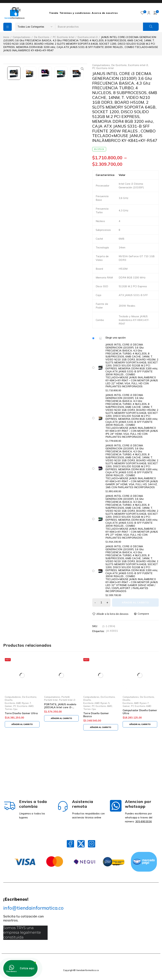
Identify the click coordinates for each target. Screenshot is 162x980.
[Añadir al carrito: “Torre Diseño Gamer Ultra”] (22, 724)
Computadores (22, 37)
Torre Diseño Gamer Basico (96, 715)
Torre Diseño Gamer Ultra (21, 713)
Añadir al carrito (135, 603)
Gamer (8, 706)
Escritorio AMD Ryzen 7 (18, 703)
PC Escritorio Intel (63, 37)
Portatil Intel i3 (67, 700)
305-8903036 (143, 821)
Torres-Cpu (11, 709)
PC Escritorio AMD (23, 706)
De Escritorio (42, 37)
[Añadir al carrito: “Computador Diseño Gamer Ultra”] (140, 724)
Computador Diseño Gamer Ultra (140, 712)
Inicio (6, 37)
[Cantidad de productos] (101, 603)
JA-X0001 (112, 631)
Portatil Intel (51, 700)
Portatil (66, 697)
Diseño (9, 700)
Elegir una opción (116, 338)
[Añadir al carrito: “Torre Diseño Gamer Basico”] (101, 727)
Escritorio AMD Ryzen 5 (96, 703)
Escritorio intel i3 (88, 37)
